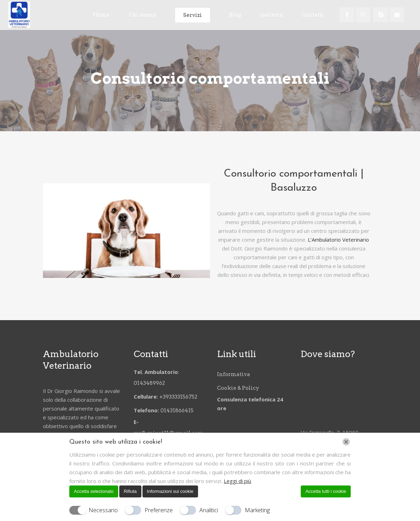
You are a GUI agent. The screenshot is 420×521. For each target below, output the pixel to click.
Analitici (209, 510)
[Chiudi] (346, 442)
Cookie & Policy (238, 387)
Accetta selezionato (94, 491)
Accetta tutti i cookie (326, 491)
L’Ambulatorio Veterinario (338, 240)
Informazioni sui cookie (170, 491)
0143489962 (150, 382)
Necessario (103, 510)
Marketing (257, 510)
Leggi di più (237, 481)
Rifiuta (130, 491)
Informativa (234, 374)
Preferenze (159, 510)
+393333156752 (179, 396)
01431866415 (177, 410)
